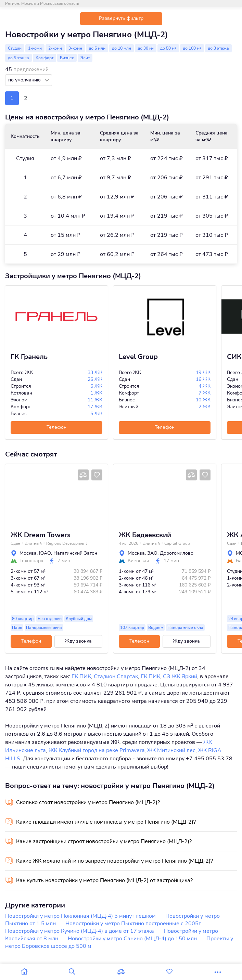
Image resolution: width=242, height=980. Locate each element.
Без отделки (50, 619)
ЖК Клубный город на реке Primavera (97, 750)
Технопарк (31, 561)
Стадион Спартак (116, 676)
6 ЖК (96, 386)
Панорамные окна (44, 628)
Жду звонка (78, 641)
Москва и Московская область (50, 3)
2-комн (55, 48)
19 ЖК (203, 372)
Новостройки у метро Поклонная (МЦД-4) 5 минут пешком (80, 916)
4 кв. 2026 (129, 543)
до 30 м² (146, 48)
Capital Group (177, 543)
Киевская (138, 561)
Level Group (138, 357)
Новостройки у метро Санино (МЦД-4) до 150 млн (132, 939)
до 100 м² (192, 48)
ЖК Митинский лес (171, 750)
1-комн (35, 48)
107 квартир (132, 628)
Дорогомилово (177, 553)
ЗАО (152, 553)
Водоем (156, 628)
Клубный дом (79, 619)
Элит (85, 58)
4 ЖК (205, 386)
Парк (17, 628)
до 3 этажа (218, 48)
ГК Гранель (29, 357)
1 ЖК (96, 393)
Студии (15, 48)
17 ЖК (95, 407)
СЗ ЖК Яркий (180, 676)
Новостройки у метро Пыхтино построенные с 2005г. (133, 924)
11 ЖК (95, 400)
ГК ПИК (81, 676)
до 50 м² (168, 48)
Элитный (33, 543)
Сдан (15, 543)
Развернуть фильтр (121, 18)
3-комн (75, 48)
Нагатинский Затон (75, 553)
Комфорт (44, 58)
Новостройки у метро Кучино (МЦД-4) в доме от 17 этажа (80, 931)
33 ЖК (95, 372)
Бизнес (67, 58)
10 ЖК (203, 400)
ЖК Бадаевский (145, 535)
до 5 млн (97, 48)
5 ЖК (96, 414)
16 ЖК (203, 379)
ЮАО (45, 553)
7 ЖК (205, 393)
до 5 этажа (18, 58)
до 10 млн (122, 48)
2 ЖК (205, 407)
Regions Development (67, 543)
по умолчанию (25, 80)
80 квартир (23, 619)
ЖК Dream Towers (41, 535)
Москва (28, 553)
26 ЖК (95, 379)
